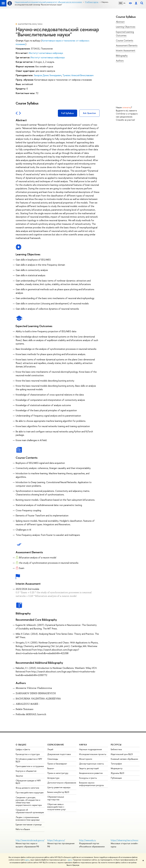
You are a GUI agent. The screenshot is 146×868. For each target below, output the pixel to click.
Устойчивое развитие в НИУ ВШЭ (29, 760)
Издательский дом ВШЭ (122, 754)
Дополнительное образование (62, 783)
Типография (116, 764)
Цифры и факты (23, 749)
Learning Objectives (126, 27)
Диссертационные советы (91, 764)
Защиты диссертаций (89, 768)
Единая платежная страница (29, 824)
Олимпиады (53, 759)
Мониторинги (86, 759)
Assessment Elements (127, 45)
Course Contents (125, 40)
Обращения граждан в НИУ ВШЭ (28, 782)
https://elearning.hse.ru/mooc (125, 840)
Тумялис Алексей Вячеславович (78, 75)
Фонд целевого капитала (27, 788)
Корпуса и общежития (26, 771)
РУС (121, 3)
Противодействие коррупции (30, 792)
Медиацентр (117, 768)
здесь (27, 860)
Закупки (19, 776)
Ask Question (89, 113)
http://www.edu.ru (87, 840)
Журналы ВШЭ (117, 773)
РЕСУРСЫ (116, 745)
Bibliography (122, 56)
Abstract (120, 22)
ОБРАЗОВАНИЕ (56, 745)
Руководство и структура (28, 754)
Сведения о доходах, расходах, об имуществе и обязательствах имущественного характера (29, 801)
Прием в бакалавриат (57, 764)
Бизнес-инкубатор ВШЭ (58, 792)
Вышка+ (51, 768)
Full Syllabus (68, 113)
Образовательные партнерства (56, 798)
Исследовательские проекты (93, 754)
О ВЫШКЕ (21, 745)
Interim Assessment (126, 50)
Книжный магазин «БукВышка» (124, 759)
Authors (120, 61)
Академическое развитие (91, 773)
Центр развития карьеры (59, 787)
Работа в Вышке (23, 829)
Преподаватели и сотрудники (30, 766)
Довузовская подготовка (59, 754)
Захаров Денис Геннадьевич (48, 75)
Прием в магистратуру (58, 773)
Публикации (116, 778)
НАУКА (83, 745)
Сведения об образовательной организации (30, 811)
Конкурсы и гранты (88, 778)
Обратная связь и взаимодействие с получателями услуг (57, 807)
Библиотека (116, 749)
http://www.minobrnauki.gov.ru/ (30, 840)
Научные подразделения (90, 749)
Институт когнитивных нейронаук (46, 53)
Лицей (50, 749)
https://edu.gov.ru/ (56, 840)
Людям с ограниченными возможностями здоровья (28, 818)
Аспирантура (53, 778)
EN (124, 3)
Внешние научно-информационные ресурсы (91, 784)
